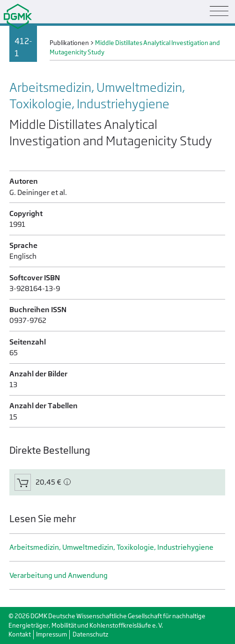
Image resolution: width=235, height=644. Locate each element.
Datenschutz (90, 634)
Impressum (51, 634)
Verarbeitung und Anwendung (59, 575)
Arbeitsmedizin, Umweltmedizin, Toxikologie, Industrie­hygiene (111, 547)
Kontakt (20, 634)
